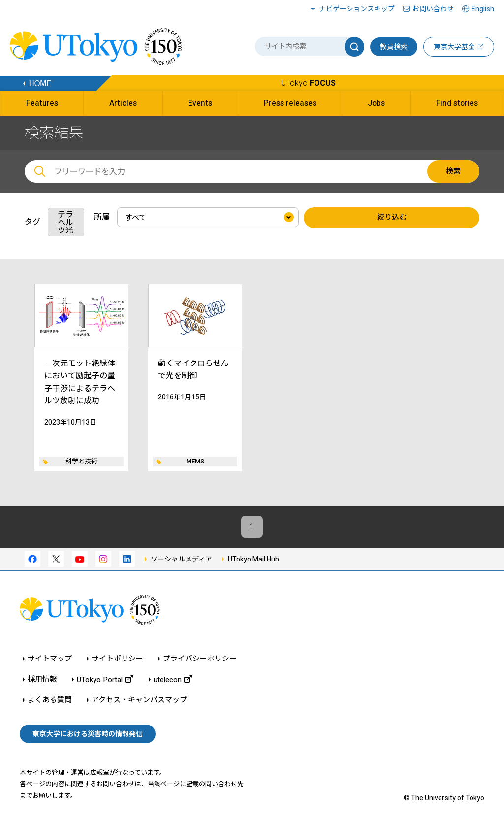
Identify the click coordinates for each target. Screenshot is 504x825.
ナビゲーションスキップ (357, 9)
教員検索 (394, 47)
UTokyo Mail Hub (253, 559)
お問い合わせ (433, 9)
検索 (453, 171)
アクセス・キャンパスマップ (139, 701)
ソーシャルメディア (181, 559)
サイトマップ (50, 659)
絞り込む (392, 218)
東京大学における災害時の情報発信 (88, 734)
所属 (102, 217)
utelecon (173, 680)
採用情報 (42, 680)
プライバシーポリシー (200, 659)
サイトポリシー (117, 659)
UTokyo (308, 83)
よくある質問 (50, 701)
